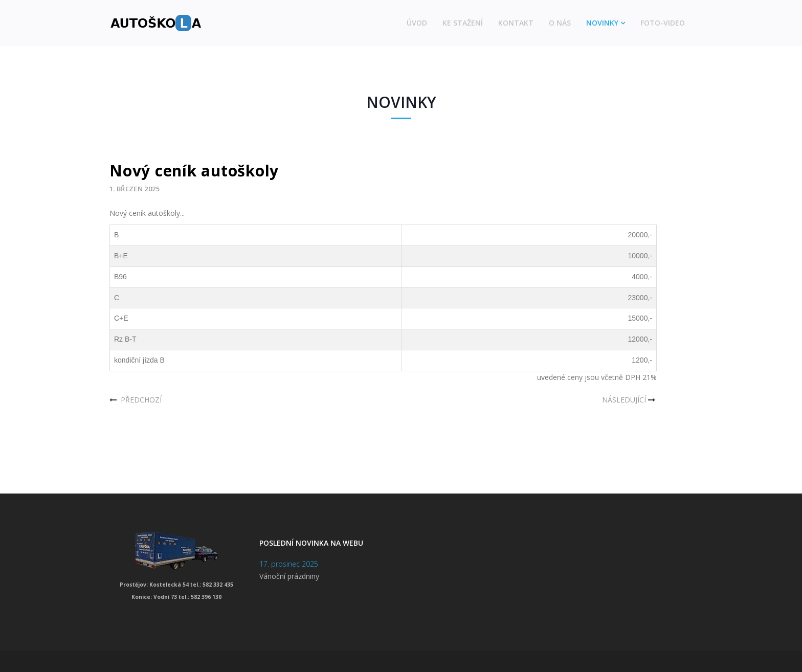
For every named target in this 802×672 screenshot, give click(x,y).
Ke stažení (463, 23)
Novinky (602, 23)
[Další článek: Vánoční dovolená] (630, 400)
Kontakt (516, 23)
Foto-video (663, 23)
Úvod (417, 23)
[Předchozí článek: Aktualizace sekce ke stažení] (136, 400)
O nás (560, 23)
